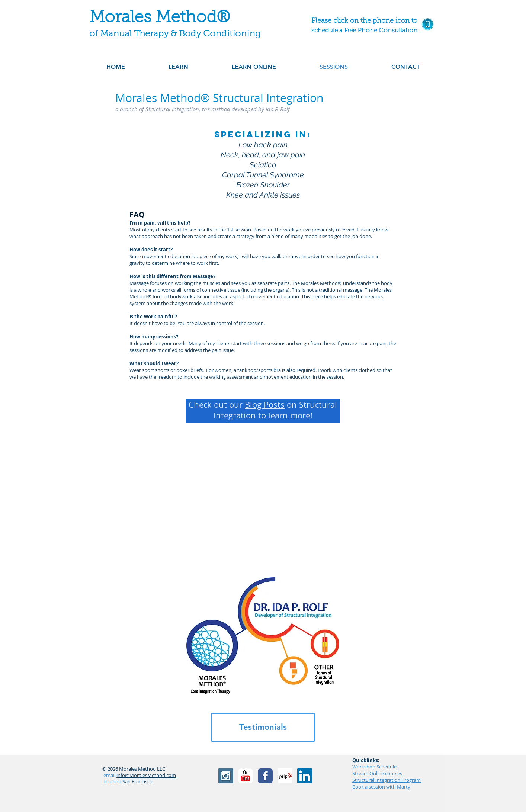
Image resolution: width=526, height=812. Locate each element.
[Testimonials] (263, 727)
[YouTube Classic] (246, 776)
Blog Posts (265, 405)
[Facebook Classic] (265, 776)
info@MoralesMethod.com (146, 775)
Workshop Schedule (374, 767)
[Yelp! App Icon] (285, 776)
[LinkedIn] (305, 776)
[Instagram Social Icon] (226, 776)
